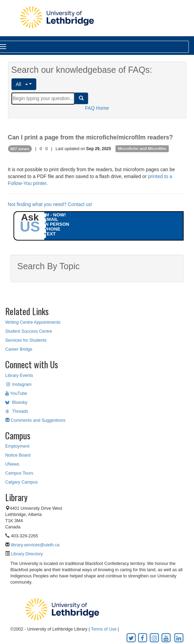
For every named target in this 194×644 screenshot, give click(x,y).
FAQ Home (97, 108)
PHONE (52, 229)
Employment (17, 446)
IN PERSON (57, 224)
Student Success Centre (29, 331)
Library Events (19, 375)
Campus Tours (19, 473)
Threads (17, 411)
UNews (12, 464)
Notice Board (18, 455)
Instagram (18, 384)
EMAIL (51, 219)
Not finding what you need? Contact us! (50, 204)
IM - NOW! (55, 215)
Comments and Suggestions (35, 420)
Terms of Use (104, 629)
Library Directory (26, 554)
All (22, 84)
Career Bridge (19, 349)
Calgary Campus (21, 482)
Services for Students (26, 340)
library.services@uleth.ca (35, 545)
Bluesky (16, 402)
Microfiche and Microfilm (142, 149)
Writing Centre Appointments (33, 322)
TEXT (50, 234)
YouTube (16, 393)
